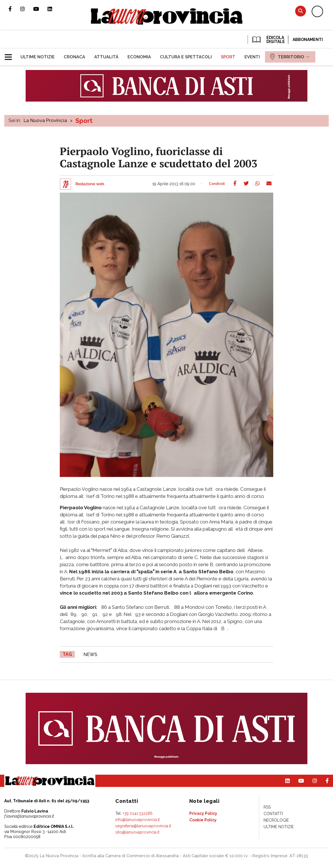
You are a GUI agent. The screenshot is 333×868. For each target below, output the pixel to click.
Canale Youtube (40, 9)
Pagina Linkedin (54, 9)
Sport (84, 121)
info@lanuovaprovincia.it (137, 820)
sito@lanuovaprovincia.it (137, 832)
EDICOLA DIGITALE (268, 40)
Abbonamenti (308, 40)
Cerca (301, 11)
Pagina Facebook (14, 9)
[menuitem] (38, 57)
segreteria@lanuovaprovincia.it (143, 826)
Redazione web (90, 184)
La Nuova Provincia (45, 120)
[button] (10, 55)
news (90, 654)
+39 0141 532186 (138, 813)
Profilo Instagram (27, 9)
